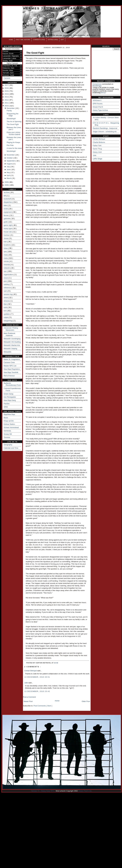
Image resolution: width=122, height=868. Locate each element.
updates (7, 314)
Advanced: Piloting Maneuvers (11, 329)
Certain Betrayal (31, 671)
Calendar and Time (11, 448)
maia (6, 255)
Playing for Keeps (13, 142)
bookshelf (8, 199)
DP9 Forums (98, 104)
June (9, 170)
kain (5, 242)
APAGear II (97, 100)
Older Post (86, 701)
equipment (8, 212)
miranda (7, 265)
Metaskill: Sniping (10, 349)
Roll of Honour (9, 376)
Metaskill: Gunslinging (12, 339)
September (11, 161)
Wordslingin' (11, 119)
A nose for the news (14, 148)
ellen (6, 205)
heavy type (8, 228)
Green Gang (8, 394)
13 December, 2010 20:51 (37, 677)
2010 (7, 106)
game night (8, 225)
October (10, 158)
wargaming (8, 321)
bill (5, 196)
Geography (8, 445)
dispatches (8, 202)
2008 (7, 185)
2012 (7, 100)
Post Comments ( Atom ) (43, 706)
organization (9, 275)
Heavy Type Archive (100, 110)
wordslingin (97, 86)
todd (6, 307)
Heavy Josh (97, 152)
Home (11, 40)
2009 (7, 182)
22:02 (56, 663)
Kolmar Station (9, 424)
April (8, 175)
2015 (7, 91)
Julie (26, 683)
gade (6, 222)
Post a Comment (29, 697)
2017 (7, 85)
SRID (6, 407)
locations (7, 245)
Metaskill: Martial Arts (12, 345)
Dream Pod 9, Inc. (85, 791)
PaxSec (7, 404)
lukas (6, 248)
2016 (7, 88)
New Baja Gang (10, 400)
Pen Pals (10, 145)
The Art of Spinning (14, 121)
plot (5, 281)
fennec (7, 215)
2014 (7, 94)
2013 (7, 97)
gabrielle (7, 219)
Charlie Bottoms (99, 142)
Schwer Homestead (11, 427)
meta (6, 258)
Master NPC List (10, 366)
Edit (62, 40)
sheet (6, 298)
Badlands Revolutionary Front (12, 384)
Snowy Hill (8, 434)
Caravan (7, 78)
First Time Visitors (23, 40)
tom (5, 311)
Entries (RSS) (53, 40)
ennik (6, 209)
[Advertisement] (106, 65)
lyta (5, 251)
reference (8, 288)
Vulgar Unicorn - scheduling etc (105, 132)
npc (5, 271)
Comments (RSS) (39, 40)
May (8, 172)
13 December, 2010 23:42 (37, 691)
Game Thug (97, 149)
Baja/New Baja (9, 414)
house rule (8, 232)
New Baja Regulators (12, 369)
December (11, 108)
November (11, 155)
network (7, 268)
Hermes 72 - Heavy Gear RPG (54, 8)
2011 (7, 103)
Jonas (6, 238)
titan (6, 304)
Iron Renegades (10, 397)
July (8, 167)
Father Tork (97, 146)
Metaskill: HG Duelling (12, 342)
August (9, 164)
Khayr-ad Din (9, 421)
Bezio (6, 418)
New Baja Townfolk (11, 372)
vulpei (6, 317)
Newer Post (28, 701)
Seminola (7, 431)
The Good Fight (13, 124)
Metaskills (7, 352)
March (9, 178)
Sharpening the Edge (12, 115)
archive (7, 192)
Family (9, 111)
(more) (103, 93)
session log (8, 294)
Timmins (7, 437)
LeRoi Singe (97, 159)
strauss (7, 301)
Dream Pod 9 (98, 107)
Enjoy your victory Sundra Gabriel (13, 133)
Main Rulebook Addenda (9, 334)
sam (6, 291)
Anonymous (97, 84)
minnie (6, 261)
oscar (6, 278)
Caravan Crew (9, 362)
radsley (7, 284)
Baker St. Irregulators (12, 359)
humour (7, 235)
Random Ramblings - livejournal (105, 128)
